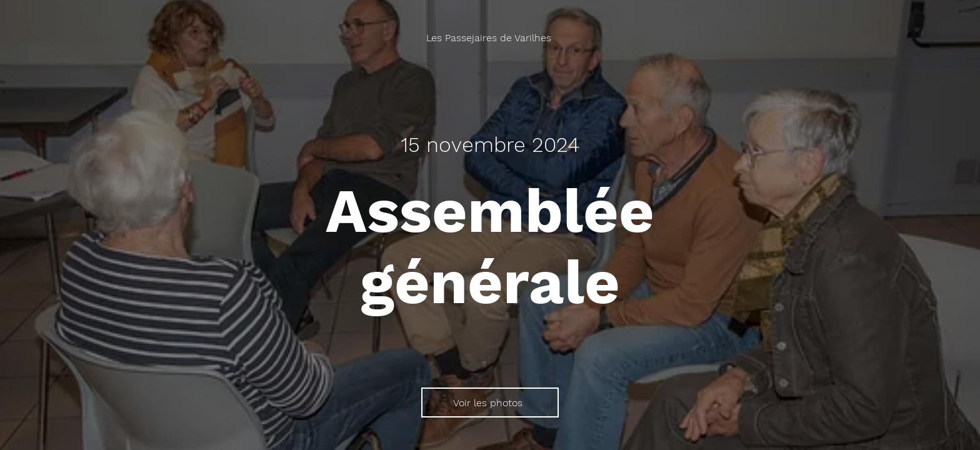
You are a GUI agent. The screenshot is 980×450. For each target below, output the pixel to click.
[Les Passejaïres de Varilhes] (490, 38)
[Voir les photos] (490, 402)
